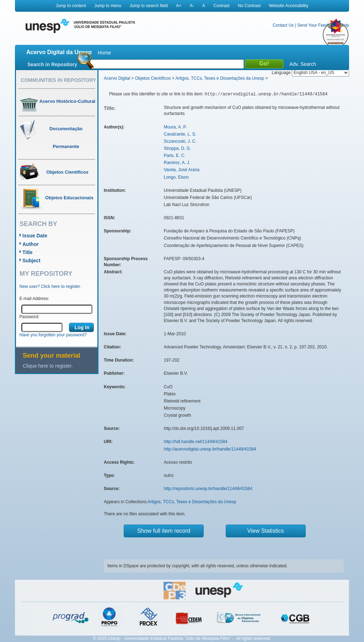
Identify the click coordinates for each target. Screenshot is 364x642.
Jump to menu (108, 6)
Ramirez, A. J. (177, 163)
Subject (31, 261)
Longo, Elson (176, 177)
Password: (30, 317)
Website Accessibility (288, 6)
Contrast (221, 6)
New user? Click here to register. (50, 286)
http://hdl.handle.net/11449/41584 (196, 442)
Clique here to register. (48, 366)
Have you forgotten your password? (53, 335)
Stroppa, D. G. (178, 148)
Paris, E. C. (175, 156)
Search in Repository (52, 64)
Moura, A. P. (175, 127)
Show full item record (164, 531)
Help (345, 25)
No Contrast (249, 6)
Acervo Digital (117, 78)
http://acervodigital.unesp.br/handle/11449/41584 (210, 449)
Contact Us (283, 25)
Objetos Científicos (153, 78)
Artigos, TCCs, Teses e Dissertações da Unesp (220, 78)
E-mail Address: (34, 299)
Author (31, 244)
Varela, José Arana (182, 170)
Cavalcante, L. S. (180, 134)
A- (192, 6)
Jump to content (71, 6)
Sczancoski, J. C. (180, 141)
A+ (179, 6)
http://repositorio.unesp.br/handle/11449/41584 (208, 489)
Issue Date (35, 236)
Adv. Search (303, 64)
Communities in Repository (58, 80)
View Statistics (266, 531)
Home (104, 53)
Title (28, 252)
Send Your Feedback (317, 25)
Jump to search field (149, 6)
